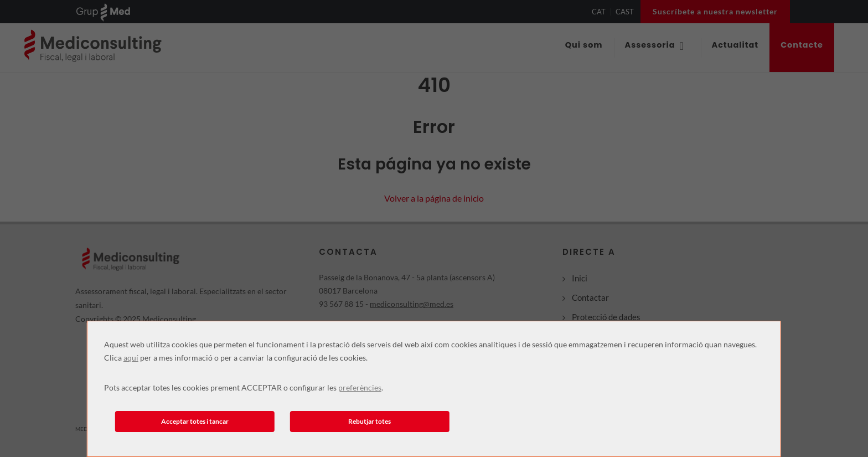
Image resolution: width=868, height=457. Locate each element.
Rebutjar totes (370, 421)
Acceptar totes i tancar (195, 421)
